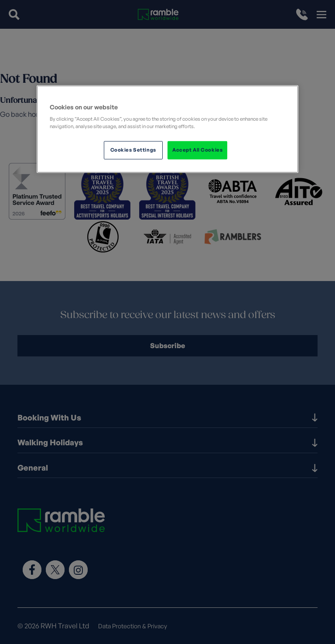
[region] (167, 129)
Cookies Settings (133, 150)
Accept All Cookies (197, 150)
